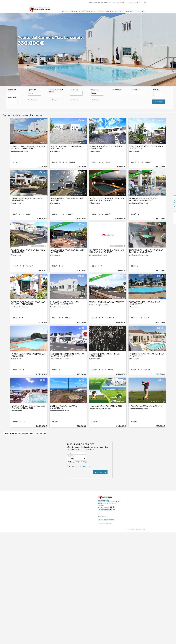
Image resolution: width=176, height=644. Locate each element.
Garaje (53, 100)
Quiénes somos (87, 11)
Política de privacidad (83, 466)
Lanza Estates (103, 500)
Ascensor (33, 100)
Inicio (65, 11)
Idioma (141, 11)
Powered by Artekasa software (136, 529)
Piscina (95, 100)
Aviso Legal (102, 516)
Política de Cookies (105, 523)
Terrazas (74, 100)
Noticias (119, 11)
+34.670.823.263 (105, 510)
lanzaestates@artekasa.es (101, 2)
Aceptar (80, 466)
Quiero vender (105, 11)
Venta (73, 11)
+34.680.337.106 (105, 508)
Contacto (130, 11)
